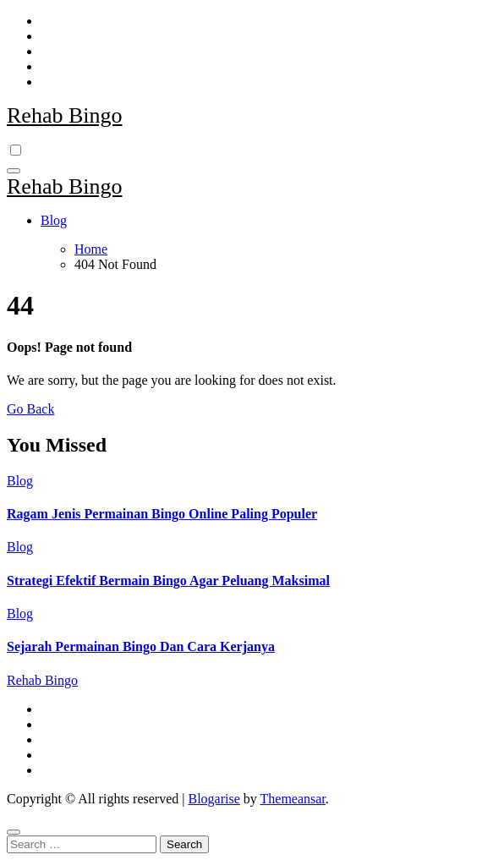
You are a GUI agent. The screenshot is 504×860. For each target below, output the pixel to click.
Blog (54, 220)
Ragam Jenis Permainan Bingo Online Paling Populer (162, 514)
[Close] (14, 832)
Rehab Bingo (65, 115)
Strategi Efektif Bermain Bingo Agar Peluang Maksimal (168, 581)
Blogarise (214, 799)
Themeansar (293, 799)
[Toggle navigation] (14, 171)
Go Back (30, 409)
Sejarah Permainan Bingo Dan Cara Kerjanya (141, 646)
